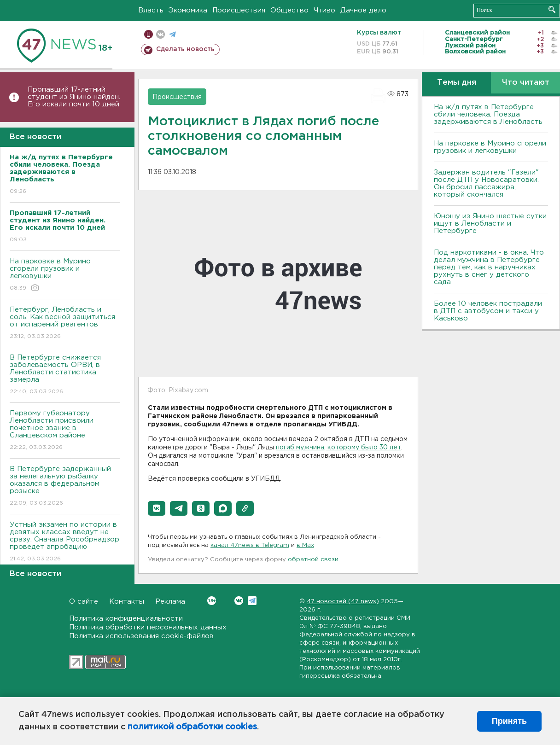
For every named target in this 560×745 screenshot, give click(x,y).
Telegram (252, 601)
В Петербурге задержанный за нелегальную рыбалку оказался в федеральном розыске (65, 486)
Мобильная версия (149, 34)
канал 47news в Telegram (250, 545)
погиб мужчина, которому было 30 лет (338, 448)
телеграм (172, 34)
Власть (151, 10)
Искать (552, 9)
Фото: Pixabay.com (178, 390)
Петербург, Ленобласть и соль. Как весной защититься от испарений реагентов (65, 323)
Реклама (170, 602)
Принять (509, 721)
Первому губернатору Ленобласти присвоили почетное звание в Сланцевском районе (65, 431)
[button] (157, 508)
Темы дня (457, 83)
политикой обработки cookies (192, 727)
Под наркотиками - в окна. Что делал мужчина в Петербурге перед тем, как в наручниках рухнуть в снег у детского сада (489, 267)
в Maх (305, 545)
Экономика (188, 10)
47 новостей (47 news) (343, 602)
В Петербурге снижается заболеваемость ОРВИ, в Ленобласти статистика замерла (65, 375)
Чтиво (324, 10)
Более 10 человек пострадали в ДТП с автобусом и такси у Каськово (488, 311)
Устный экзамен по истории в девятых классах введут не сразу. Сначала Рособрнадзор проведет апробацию (65, 542)
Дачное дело (363, 10)
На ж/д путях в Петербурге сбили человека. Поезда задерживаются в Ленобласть (488, 114)
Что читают (526, 83)
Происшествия (239, 10)
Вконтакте (212, 601)
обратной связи (313, 560)
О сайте (84, 602)
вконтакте (160, 34)
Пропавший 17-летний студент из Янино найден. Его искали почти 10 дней (74, 97)
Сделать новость (185, 49)
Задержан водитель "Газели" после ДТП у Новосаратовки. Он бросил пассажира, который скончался (486, 183)
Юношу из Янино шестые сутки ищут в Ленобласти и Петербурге (490, 224)
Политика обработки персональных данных (148, 627)
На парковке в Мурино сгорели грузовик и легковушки (65, 275)
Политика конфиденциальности (126, 619)
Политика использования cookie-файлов (141, 636)
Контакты (127, 602)
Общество (289, 10)
